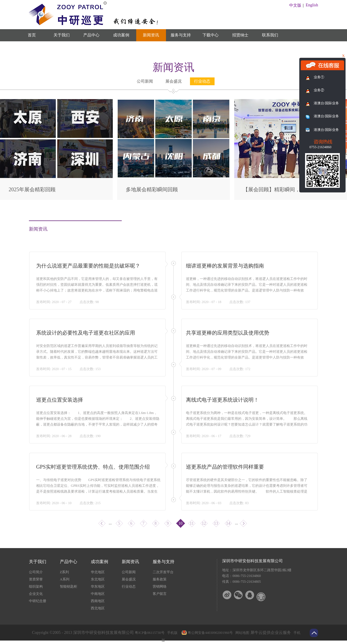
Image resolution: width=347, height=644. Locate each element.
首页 (32, 35)
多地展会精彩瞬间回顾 (152, 190)
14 (228, 523)
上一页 (102, 523)
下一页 (243, 523)
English (312, 5)
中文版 (295, 5)
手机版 (171, 633)
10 (180, 523)
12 (204, 523)
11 (192, 523)
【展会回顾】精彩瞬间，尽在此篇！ (285, 190)
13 (216, 523)
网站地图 (241, 633)
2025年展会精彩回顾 (32, 190)
